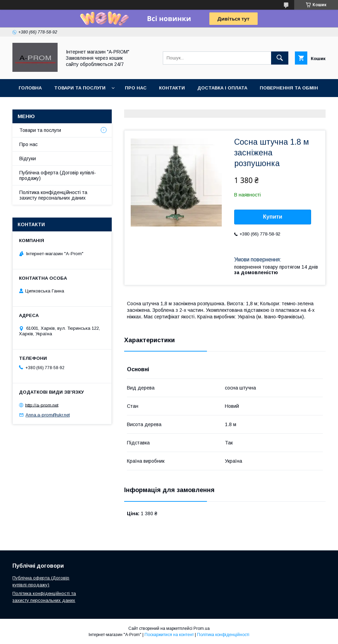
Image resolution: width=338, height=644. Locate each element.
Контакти (172, 88)
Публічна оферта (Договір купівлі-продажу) (58, 175)
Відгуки (28, 158)
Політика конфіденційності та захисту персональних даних (53, 195)
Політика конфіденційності (223, 635)
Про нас (28, 144)
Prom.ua (202, 628)
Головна (30, 88)
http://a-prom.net (42, 405)
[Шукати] (280, 58)
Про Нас (136, 88)
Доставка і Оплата (222, 88)
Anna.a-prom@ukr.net (48, 415)
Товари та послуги (40, 130)
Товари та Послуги (80, 88)
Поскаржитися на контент (169, 635)
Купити (273, 217)
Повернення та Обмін (289, 88)
